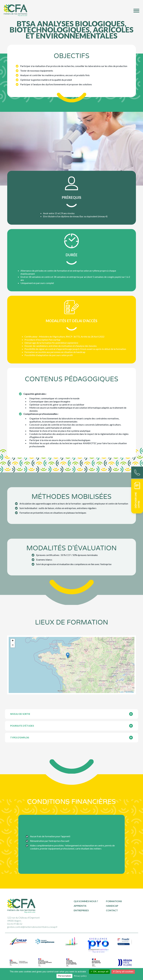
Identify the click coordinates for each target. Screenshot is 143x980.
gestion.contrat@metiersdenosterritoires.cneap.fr (32, 927)
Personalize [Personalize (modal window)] (64, 976)
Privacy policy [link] (80, 976)
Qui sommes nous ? (86, 901)
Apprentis (80, 906)
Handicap (112, 906)
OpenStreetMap (130, 692)
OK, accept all (99, 972)
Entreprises (81, 910)
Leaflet (121, 692)
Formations (114, 901)
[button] (68, 655)
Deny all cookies (123, 972)
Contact (112, 910)
